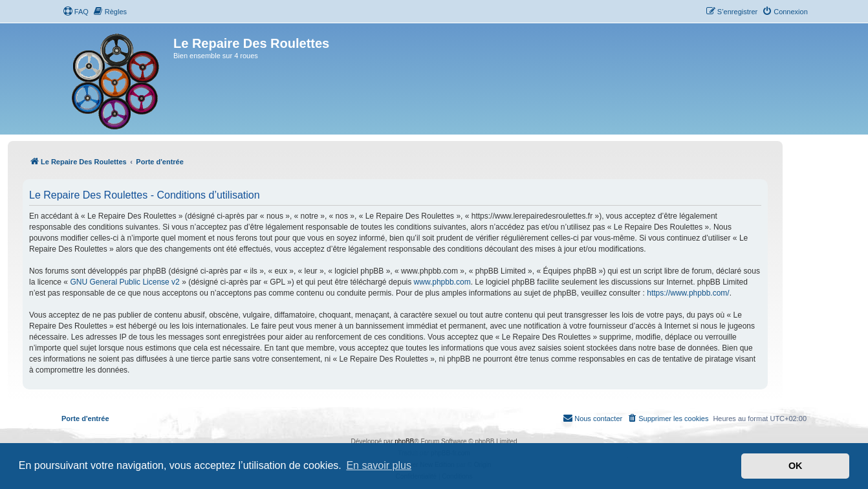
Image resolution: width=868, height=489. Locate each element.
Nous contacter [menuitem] (592, 418)
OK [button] (796, 466)
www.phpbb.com (442, 282)
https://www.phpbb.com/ (688, 293)
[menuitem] (76, 12)
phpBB (404, 441)
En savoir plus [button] (379, 465)
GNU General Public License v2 (125, 282)
